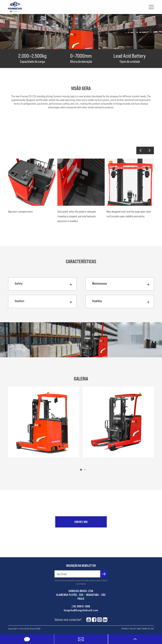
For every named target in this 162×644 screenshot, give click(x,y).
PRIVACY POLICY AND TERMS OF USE (138, 629)
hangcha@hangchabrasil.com (81, 610)
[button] (141, 150)
